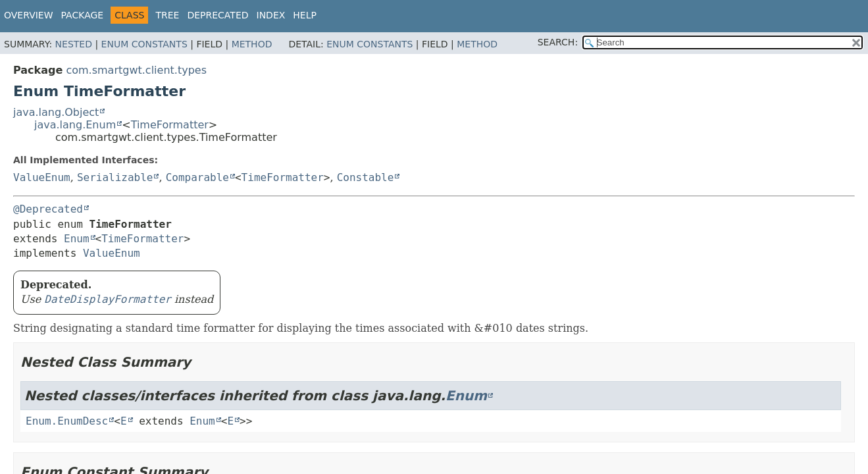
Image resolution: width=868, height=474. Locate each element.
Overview (29, 15)
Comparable (197, 177)
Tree (167, 15)
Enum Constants (144, 44)
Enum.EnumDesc (67, 421)
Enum (77, 239)
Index (271, 15)
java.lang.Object (56, 112)
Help (305, 15)
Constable (366, 177)
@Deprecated (48, 209)
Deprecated (217, 15)
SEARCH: (558, 42)
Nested (74, 44)
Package (83, 15)
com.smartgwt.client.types (136, 70)
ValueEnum (42, 177)
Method (252, 44)
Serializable (115, 177)
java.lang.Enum (75, 125)
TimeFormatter (170, 125)
